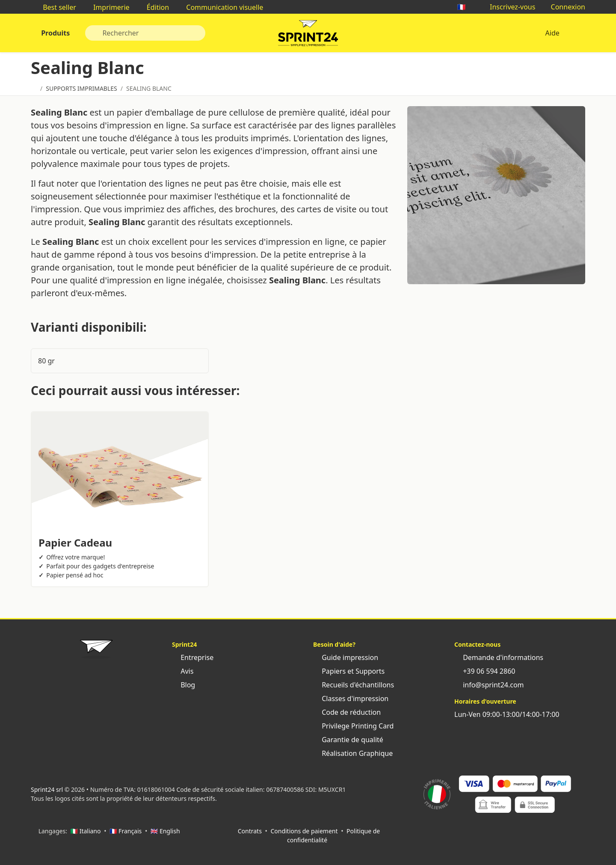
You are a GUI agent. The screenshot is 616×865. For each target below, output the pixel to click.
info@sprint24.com (489, 685)
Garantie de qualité (348, 740)
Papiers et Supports (349, 671)
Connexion (564, 7)
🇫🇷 (466, 7)
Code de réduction (347, 712)
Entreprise (193, 657)
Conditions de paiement (304, 831)
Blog (184, 685)
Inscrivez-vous (508, 7)
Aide (552, 33)
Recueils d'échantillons (354, 685)
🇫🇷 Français (126, 831)
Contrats (250, 831)
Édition (154, 7)
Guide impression (346, 657)
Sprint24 (308, 35)
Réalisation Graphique (353, 753)
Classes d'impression (351, 699)
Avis (183, 671)
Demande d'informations (499, 657)
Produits (55, 33)
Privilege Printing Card (353, 726)
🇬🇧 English (165, 831)
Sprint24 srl (47, 789)
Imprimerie (107, 7)
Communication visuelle (220, 7)
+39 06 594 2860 (485, 671)
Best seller (55, 7)
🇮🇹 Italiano (86, 831)
